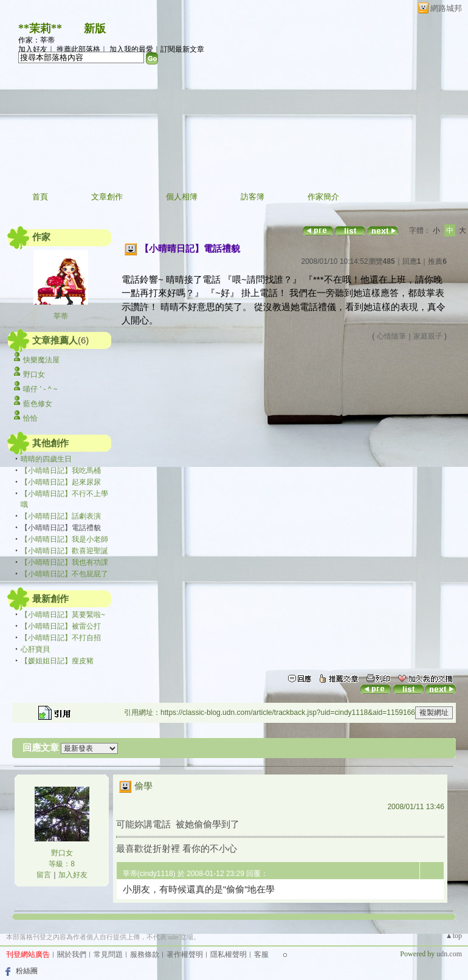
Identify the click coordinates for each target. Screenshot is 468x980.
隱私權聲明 (229, 954)
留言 (44, 875)
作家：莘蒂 (36, 40)
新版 (95, 29)
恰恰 (30, 418)
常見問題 (108, 954)
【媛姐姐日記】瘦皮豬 (57, 661)
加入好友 (33, 49)
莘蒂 (61, 316)
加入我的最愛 (131, 49)
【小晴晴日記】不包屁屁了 (64, 574)
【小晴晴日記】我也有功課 (64, 562)
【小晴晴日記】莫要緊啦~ (63, 615)
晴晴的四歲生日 (46, 459)
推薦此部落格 (78, 49)
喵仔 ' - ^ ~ (40, 389)
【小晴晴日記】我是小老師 (64, 539)
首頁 (40, 197)
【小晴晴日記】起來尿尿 (61, 482)
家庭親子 (428, 336)
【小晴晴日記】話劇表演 (61, 516)
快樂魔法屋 (41, 360)
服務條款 (145, 954)
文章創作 (107, 197)
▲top (454, 936)
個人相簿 (182, 197)
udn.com (449, 954)
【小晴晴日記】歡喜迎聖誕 (64, 551)
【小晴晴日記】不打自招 (61, 638)
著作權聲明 (185, 954)
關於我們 (72, 954)
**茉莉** (40, 29)
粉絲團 (27, 971)
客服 (261, 954)
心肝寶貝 (35, 649)
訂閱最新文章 (182, 49)
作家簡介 (323, 197)
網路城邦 (446, 8)
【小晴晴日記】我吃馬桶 (61, 471)
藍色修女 (38, 404)
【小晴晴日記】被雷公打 (61, 626)
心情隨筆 (391, 336)
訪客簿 (253, 197)
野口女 (34, 374)
